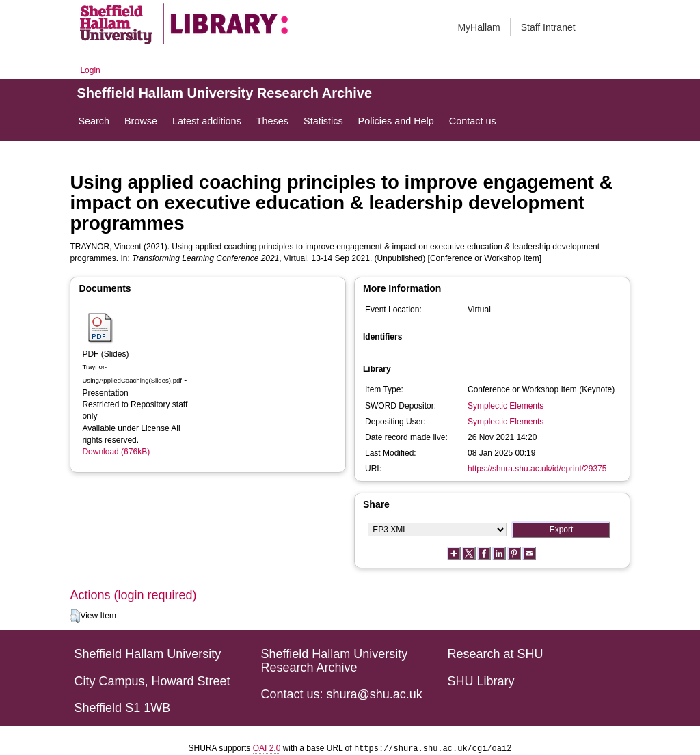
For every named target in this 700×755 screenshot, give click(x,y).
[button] (75, 616)
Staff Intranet (548, 27)
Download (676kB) (116, 452)
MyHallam (479, 27)
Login (90, 70)
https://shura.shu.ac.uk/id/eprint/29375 (537, 469)
